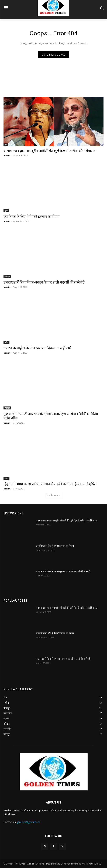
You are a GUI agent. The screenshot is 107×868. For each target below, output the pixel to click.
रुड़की (6, 478)
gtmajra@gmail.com (28, 822)
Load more (53, 495)
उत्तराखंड (7, 276)
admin (7, 155)
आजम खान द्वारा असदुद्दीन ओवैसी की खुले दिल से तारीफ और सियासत (49, 151)
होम (6, 145)
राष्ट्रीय (6, 342)
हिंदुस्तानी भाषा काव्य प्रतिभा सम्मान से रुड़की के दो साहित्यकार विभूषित (50, 484)
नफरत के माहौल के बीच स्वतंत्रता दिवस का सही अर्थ (37, 348)
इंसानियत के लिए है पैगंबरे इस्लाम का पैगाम (32, 217)
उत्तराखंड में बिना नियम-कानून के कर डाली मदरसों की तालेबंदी (44, 282)
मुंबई (6, 211)
